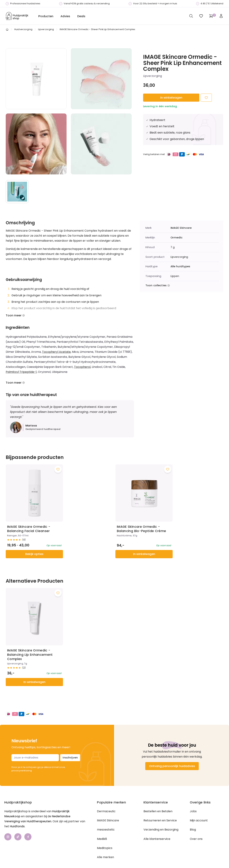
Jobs (193, 799)
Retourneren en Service (160, 808)
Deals (81, 16)
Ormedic (177, 238)
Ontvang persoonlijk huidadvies (172, 753)
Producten (46, 16)
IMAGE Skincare (181, 228)
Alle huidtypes (180, 266)
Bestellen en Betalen (158, 799)
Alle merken (105, 844)
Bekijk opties (32, 546)
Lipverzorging (46, 29)
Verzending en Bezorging (161, 817)
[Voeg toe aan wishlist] (54, 465)
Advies (65, 16)
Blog (193, 817)
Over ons (196, 826)
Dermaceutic (106, 799)
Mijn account (199, 808)
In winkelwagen (171, 98)
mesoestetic (106, 817)
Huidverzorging (23, 29)
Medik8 (102, 826)
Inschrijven (70, 745)
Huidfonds (17, 814)
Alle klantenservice (157, 826)
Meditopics (105, 835)
